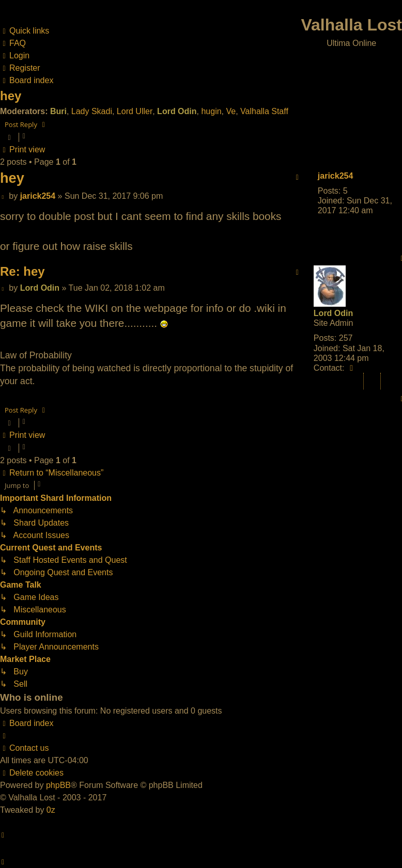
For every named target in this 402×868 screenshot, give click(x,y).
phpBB (58, 785)
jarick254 (336, 176)
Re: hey (22, 271)
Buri (58, 111)
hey (11, 96)
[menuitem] (13, 43)
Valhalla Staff (264, 111)
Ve (231, 111)
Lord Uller (135, 111)
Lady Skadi (92, 111)
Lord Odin (177, 111)
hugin (211, 111)
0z (51, 810)
